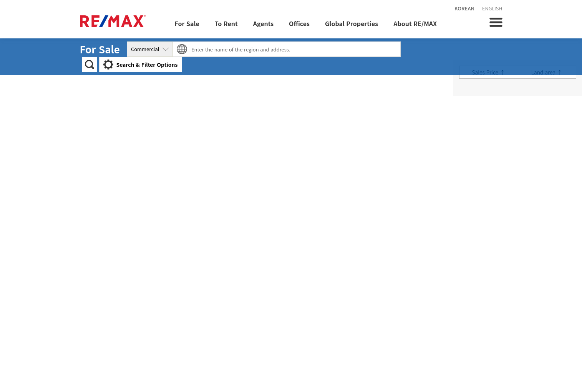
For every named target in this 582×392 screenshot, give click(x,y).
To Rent (226, 23)
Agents (263, 23)
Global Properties (352, 23)
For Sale (187, 23)
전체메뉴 (496, 22)
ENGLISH (492, 8)
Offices (299, 23)
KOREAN (464, 8)
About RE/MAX (415, 23)
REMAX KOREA (113, 21)
